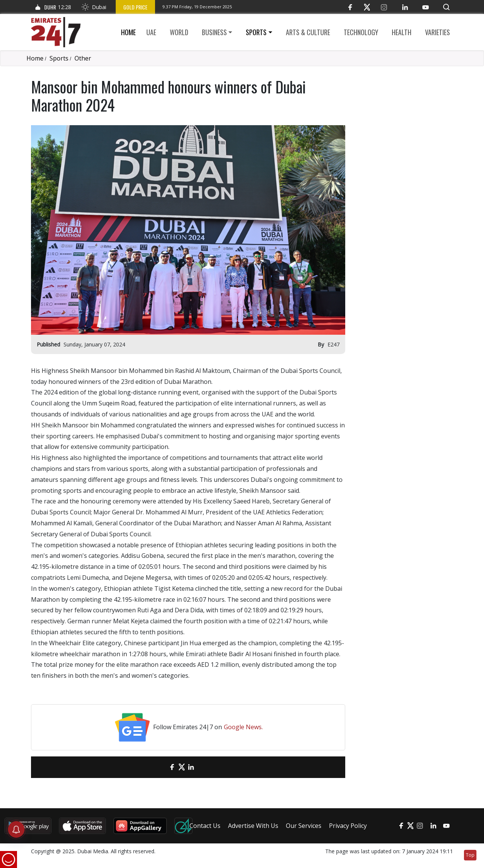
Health (402, 32)
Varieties (437, 32)
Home (128, 32)
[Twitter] (367, 7)
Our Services (304, 826)
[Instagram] (384, 7)
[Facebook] (350, 7)
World (179, 32)
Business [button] (214, 32)
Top (470, 855)
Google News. (243, 727)
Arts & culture (308, 32)
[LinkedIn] (405, 7)
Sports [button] (256, 32)
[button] (446, 7)
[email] (159, 767)
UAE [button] (151, 32)
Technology (361, 32)
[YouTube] (426, 7)
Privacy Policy (348, 826)
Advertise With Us (253, 826)
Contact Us (205, 826)
